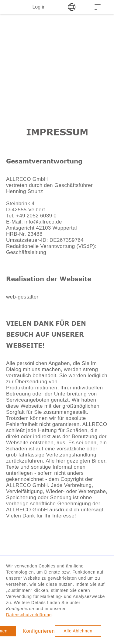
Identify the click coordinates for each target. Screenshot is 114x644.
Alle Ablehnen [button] (78, 631)
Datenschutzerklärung (29, 615)
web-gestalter (22, 297)
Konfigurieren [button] (39, 631)
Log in (39, 7)
